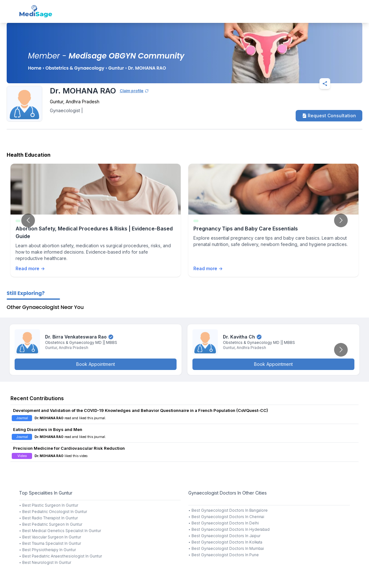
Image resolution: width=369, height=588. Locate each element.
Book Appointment (96, 364)
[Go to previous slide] (28, 220)
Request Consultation (329, 116)
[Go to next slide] (341, 220)
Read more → (30, 268)
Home (35, 68)
